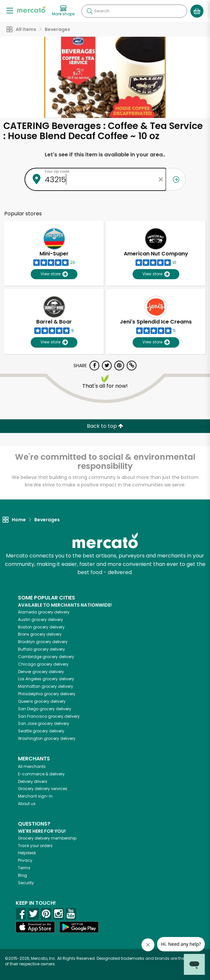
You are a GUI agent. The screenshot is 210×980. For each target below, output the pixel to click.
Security (26, 883)
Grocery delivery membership (47, 838)
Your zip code (57, 171)
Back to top (105, 426)
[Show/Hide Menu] (10, 10)
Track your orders (35, 846)
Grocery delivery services (43, 789)
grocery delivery (44, 612)
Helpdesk (27, 853)
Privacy (25, 860)
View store (54, 274)
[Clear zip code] (161, 179)
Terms (24, 868)
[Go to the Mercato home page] (31, 9)
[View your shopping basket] (197, 11)
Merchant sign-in (35, 796)
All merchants (32, 766)
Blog (23, 875)
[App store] (35, 927)
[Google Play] (79, 927)
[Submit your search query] (89, 11)
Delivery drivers (33, 781)
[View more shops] (63, 11)
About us (27, 804)
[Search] (134, 11)
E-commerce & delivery (41, 774)
